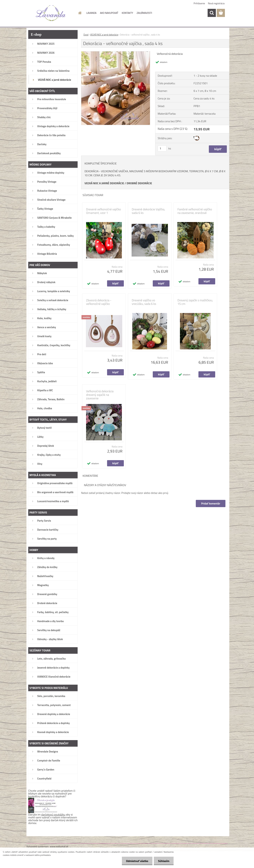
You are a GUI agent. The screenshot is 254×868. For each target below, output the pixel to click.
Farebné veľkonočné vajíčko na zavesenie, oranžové (195, 211)
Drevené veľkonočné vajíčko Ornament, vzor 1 (103, 211)
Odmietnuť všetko (137, 861)
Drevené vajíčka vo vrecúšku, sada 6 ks (144, 302)
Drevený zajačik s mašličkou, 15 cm (195, 302)
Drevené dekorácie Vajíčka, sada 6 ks (148, 211)
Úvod (86, 35)
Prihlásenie (199, 3)
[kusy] (162, 148)
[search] (212, 13)
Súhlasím (164, 861)
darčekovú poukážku (53, 814)
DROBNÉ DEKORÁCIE (139, 183)
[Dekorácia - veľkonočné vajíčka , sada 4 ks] (116, 53)
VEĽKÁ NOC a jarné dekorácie (104, 35)
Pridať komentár (211, 504)
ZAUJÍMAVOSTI (144, 13)
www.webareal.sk (59, 846)
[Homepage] (80, 13)
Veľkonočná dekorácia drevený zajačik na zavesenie (100, 395)
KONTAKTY (127, 13)
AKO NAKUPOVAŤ (109, 13)
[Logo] (51, 13)
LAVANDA (91, 13)
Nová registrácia (216, 3)
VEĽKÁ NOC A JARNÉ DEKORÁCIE (104, 183)
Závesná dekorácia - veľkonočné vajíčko (99, 302)
